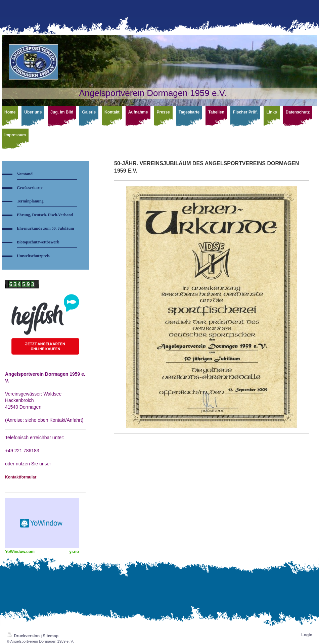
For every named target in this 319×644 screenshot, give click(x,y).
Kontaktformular (21, 477)
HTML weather (42, 523)
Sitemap (51, 636)
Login (307, 635)
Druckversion (24, 636)
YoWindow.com (20, 552)
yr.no (74, 552)
